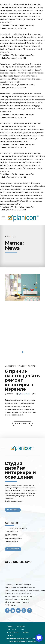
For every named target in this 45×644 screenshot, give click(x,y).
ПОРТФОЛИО (21, 625)
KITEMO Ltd (22, 639)
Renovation (32, 364)
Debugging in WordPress (8, 78)
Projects (22, 364)
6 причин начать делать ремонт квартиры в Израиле (22, 378)
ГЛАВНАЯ (10, 625)
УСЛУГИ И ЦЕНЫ (12, 628)
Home (7, 235)
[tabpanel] (22, 316)
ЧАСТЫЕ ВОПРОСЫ (13, 631)
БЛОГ (22, 628)
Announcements (10, 364)
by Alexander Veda (24, 392)
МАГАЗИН (25, 631)
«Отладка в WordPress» (17, 199)
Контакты (10, 634)
